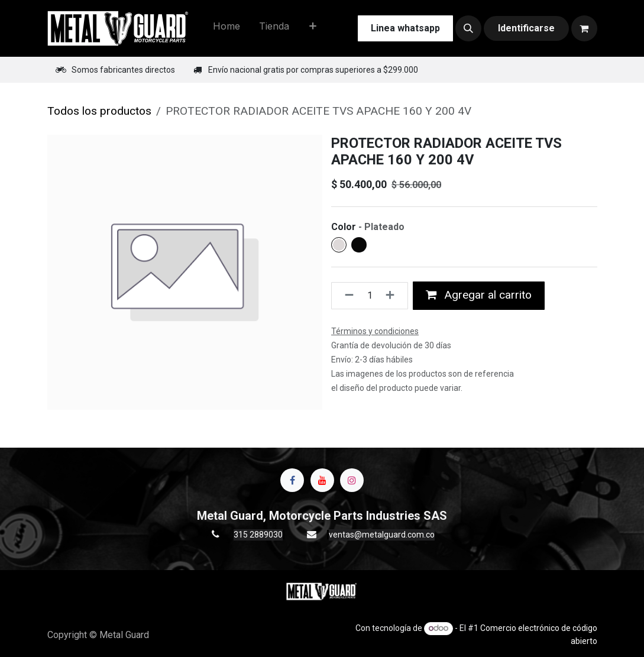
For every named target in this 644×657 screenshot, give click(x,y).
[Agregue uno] (394, 296)
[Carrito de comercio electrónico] (584, 28)
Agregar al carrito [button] (479, 295)
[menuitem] (226, 28)
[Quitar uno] (346, 296)
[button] (468, 28)
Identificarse (526, 28)
